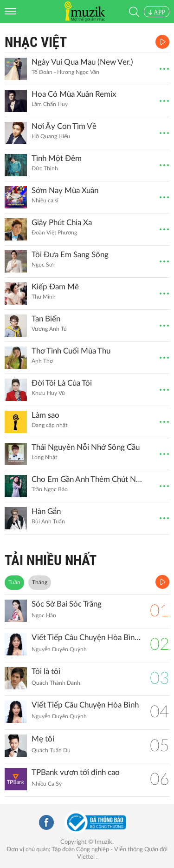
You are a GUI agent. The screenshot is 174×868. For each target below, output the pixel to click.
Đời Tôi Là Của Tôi (62, 383)
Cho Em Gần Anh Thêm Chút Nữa (87, 479)
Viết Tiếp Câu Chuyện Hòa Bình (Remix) (86, 638)
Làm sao (45, 415)
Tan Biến (46, 319)
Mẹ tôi (43, 739)
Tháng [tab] (40, 582)
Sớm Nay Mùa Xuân (65, 190)
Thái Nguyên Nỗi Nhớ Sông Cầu (86, 447)
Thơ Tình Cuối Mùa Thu (71, 351)
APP (157, 12)
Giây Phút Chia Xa (62, 223)
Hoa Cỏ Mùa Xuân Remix (74, 94)
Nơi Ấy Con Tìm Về (64, 126)
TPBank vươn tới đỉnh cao (76, 772)
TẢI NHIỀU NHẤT (51, 560)
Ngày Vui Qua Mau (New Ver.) (82, 62)
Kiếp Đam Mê (55, 287)
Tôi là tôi (46, 671)
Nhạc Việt (36, 42)
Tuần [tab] (14, 582)
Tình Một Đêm (57, 158)
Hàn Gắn (46, 511)
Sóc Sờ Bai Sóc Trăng (67, 604)
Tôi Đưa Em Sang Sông (70, 255)
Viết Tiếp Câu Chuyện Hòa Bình (85, 705)
